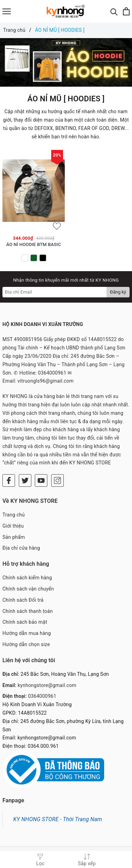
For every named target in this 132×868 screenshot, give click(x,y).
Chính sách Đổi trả (23, 600)
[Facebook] (9, 480)
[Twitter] (25, 480)
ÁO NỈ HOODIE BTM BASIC (34, 244)
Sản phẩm (14, 537)
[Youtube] (41, 480)
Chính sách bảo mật (25, 622)
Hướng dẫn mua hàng (27, 633)
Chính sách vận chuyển (28, 589)
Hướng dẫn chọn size (26, 644)
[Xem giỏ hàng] (126, 11)
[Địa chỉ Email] (55, 292)
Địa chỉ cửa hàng (21, 548)
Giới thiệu (13, 526)
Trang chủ (14, 515)
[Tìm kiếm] (114, 11)
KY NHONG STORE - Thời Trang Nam (58, 819)
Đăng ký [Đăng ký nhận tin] (118, 292)
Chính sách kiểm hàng (27, 578)
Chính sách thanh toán (28, 611)
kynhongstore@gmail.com (47, 685)
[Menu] (7, 11)
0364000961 (42, 696)
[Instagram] (57, 480)
